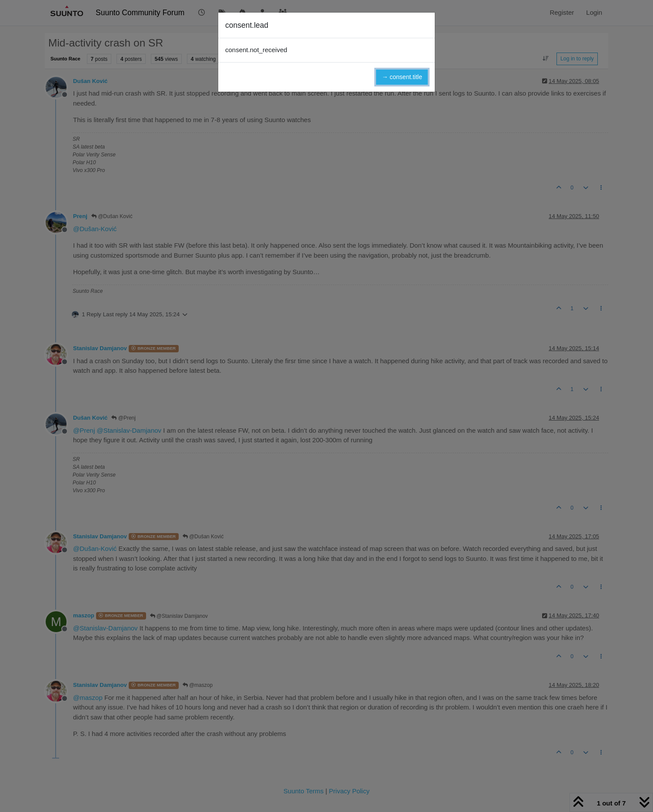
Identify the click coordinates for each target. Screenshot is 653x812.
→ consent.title (402, 77)
